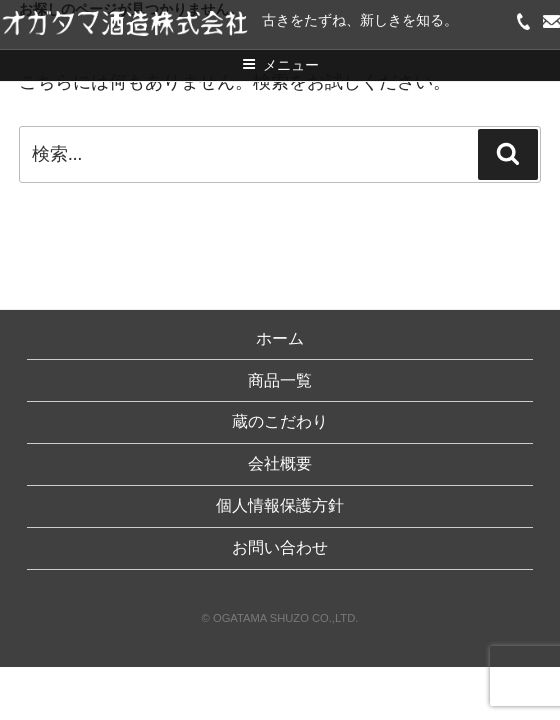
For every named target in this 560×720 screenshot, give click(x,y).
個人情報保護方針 (280, 505)
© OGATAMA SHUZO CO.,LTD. (280, 618)
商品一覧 (280, 380)
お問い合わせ (280, 547)
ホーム (280, 338)
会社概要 (280, 463)
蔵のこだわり (280, 421)
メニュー (280, 65)
